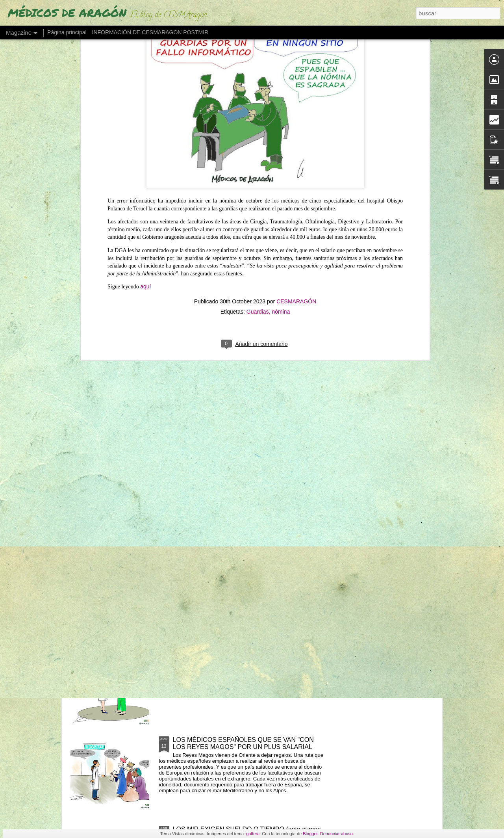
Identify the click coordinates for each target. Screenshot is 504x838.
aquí (145, 90)
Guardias (258, 115)
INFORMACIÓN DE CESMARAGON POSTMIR (150, 32)
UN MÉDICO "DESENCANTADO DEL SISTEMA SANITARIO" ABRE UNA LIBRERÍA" (240, 475)
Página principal (67, 32)
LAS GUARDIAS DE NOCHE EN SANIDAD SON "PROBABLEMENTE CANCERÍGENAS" (242, 654)
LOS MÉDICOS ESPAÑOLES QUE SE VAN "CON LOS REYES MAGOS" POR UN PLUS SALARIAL (243, 743)
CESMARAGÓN (296, 104)
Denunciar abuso (336, 834)
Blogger (310, 834)
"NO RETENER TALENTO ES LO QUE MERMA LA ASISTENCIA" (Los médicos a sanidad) (245, 564)
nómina (281, 115)
